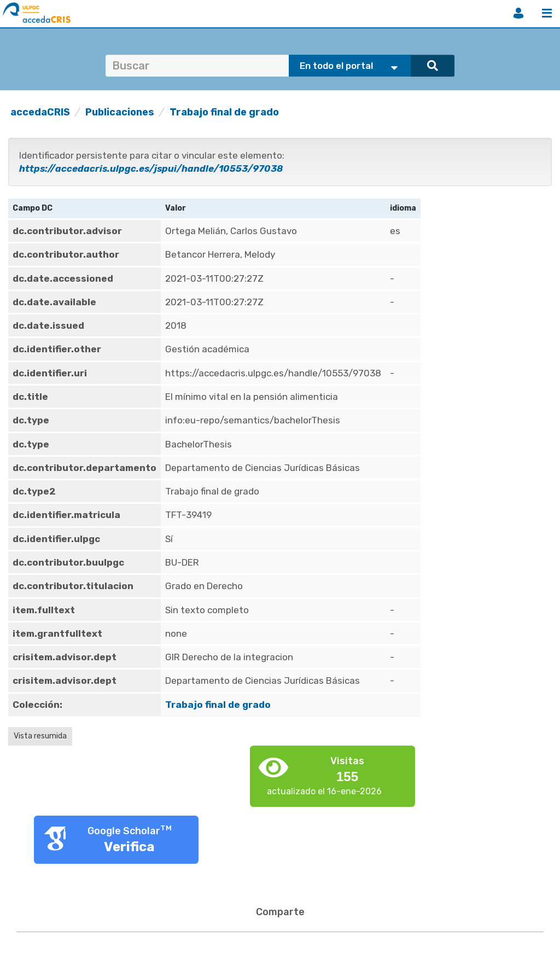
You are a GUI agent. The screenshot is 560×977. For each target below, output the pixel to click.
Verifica (129, 847)
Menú (547, 13)
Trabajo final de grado (224, 112)
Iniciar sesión (518, 13)
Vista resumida (40, 736)
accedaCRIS (40, 112)
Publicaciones (120, 112)
